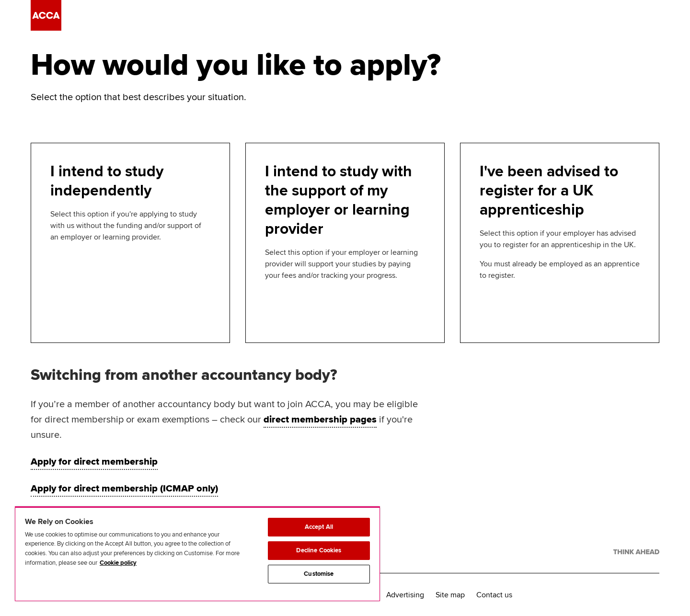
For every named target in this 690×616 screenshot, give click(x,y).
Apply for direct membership (94, 462)
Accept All (319, 527)
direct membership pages (320, 420)
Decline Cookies (319, 550)
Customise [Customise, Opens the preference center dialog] (319, 574)
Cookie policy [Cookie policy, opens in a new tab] (118, 563)
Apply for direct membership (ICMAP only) (124, 489)
